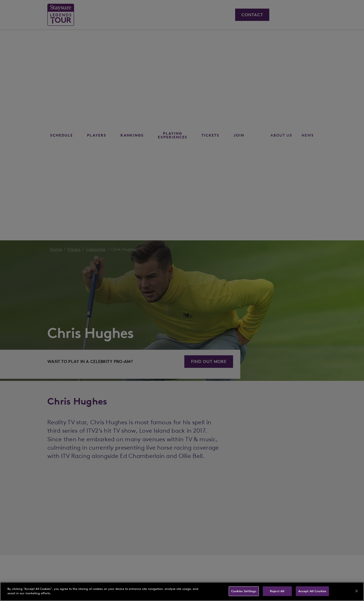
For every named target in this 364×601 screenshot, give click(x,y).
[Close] (357, 591)
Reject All (277, 591)
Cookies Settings (244, 591)
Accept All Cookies (312, 591)
